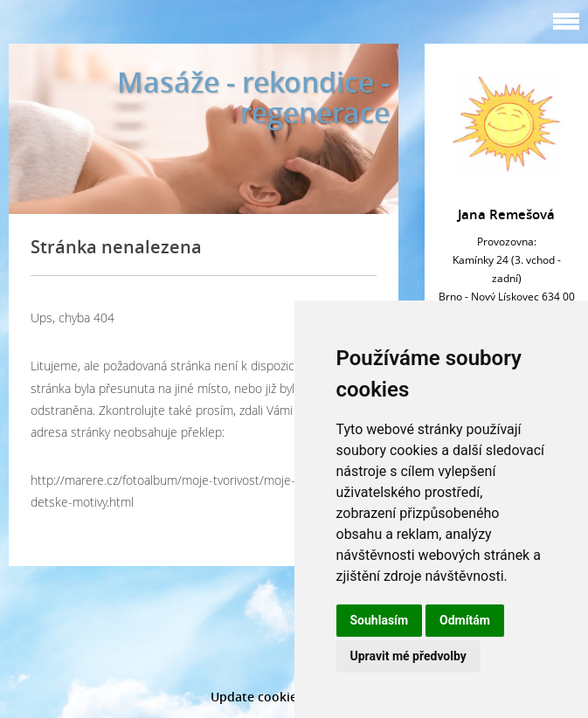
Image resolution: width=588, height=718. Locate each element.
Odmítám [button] (465, 620)
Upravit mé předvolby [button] (408, 656)
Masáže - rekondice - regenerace (253, 97)
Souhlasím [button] (380, 620)
